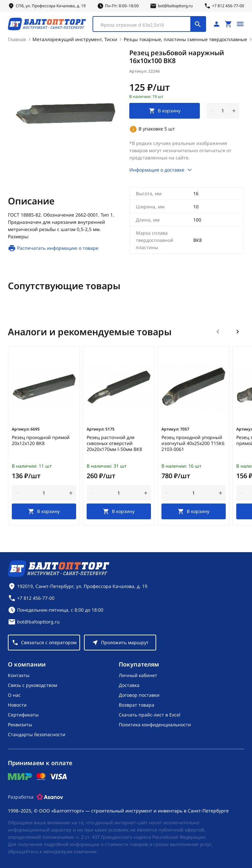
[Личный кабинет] (217, 24)
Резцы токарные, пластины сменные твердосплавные (185, 39)
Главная (17, 39)
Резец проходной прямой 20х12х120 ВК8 (41, 440)
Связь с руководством (32, 685)
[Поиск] (198, 24)
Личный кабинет (138, 675)
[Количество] (223, 110)
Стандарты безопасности (37, 734)
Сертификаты (23, 714)
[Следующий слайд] (238, 331)
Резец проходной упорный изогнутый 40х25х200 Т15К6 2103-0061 (193, 443)
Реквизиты (20, 724)
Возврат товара (136, 704)
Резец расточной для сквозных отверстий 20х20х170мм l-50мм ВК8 (114, 443)
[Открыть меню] (240, 24)
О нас (14, 695)
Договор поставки (139, 695)
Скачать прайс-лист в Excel (150, 714)
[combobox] (149, 24)
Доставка (129, 685)
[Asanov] (50, 797)
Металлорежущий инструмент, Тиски (75, 39)
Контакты (19, 675)
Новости (17, 704)
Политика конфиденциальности (155, 724)
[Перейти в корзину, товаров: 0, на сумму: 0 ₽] (228, 24)
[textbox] (145, 25)
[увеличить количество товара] (234, 110)
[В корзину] (44, 511)
